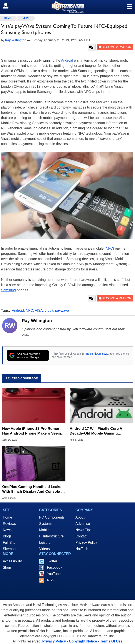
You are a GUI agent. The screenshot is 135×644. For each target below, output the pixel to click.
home (8, 18)
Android (67, 60)
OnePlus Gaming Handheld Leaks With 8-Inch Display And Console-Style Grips (32, 489)
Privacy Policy (86, 543)
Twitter (52, 561)
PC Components (52, 517)
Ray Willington (37, 321)
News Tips (83, 530)
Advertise (83, 524)
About (80, 517)
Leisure (45, 543)
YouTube (54, 574)
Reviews (9, 524)
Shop (7, 567)
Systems (46, 524)
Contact (81, 536)
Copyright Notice (83, 641)
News (26, 18)
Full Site (9, 543)
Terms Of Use (111, 641)
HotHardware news (97, 354)
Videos (44, 549)
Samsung (8, 290)
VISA (39, 310)
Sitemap (9, 549)
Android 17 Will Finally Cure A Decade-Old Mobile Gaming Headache (96, 431)
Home (7, 517)
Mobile (44, 530)
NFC (109, 248)
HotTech (82, 549)
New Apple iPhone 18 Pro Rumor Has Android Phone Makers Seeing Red (33, 431)
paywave (62, 310)
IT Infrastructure (51, 536)
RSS (51, 580)
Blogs (7, 536)
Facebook (55, 567)
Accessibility (12, 561)
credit (49, 310)
